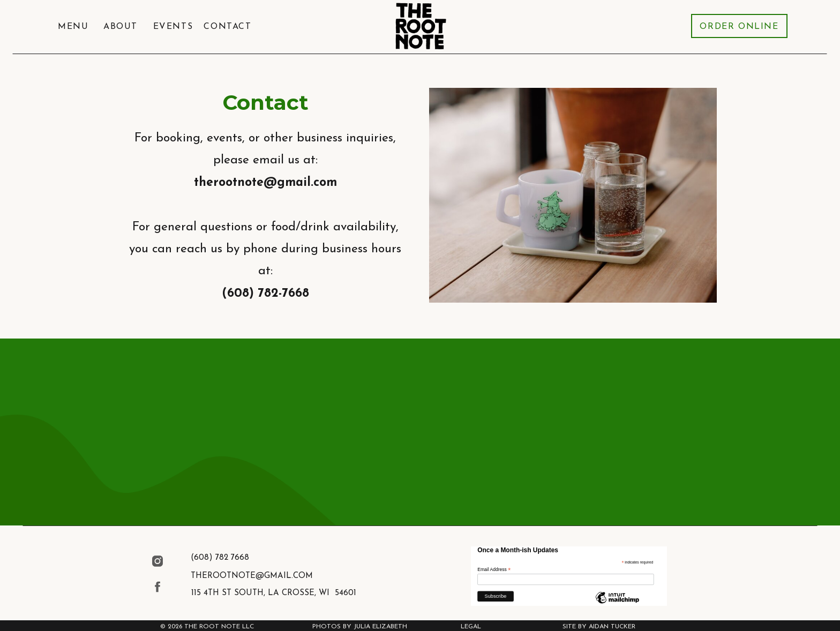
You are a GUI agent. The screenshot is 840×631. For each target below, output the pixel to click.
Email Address (494, 570)
